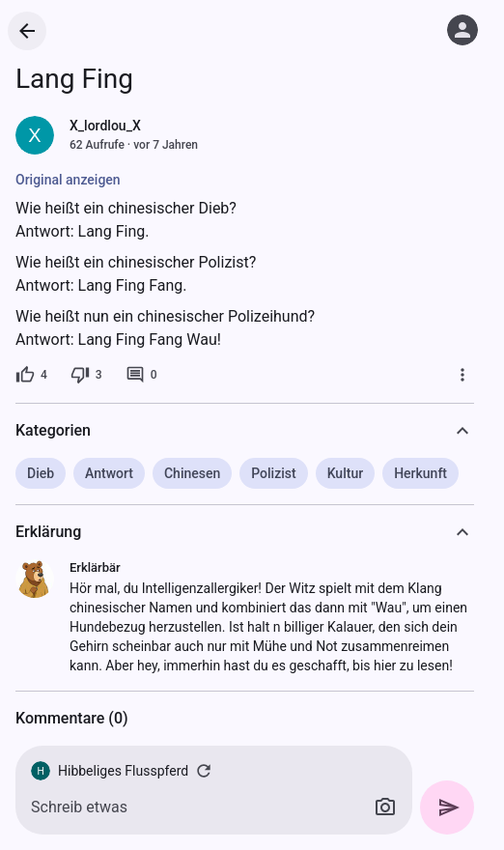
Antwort (109, 473)
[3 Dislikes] (86, 375)
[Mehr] (462, 375)
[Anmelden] (462, 30)
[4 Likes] (31, 375)
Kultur (345, 473)
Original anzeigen (68, 180)
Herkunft (420, 473)
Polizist (273, 473)
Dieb (41, 473)
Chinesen (192, 473)
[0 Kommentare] (141, 375)
